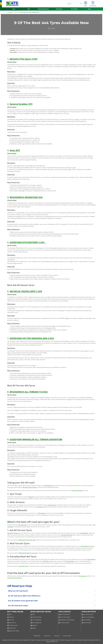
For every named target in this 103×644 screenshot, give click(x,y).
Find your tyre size (87, 614)
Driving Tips (59, 9)
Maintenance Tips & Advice (66, 620)
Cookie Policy (37, 636)
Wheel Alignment (36, 623)
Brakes (33, 628)
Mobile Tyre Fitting (13, 631)
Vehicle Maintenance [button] (43, 9)
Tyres (14, 9)
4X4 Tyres (11, 617)
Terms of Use (47, 636)
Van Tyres (11, 620)
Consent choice (67, 636)
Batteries (34, 625)
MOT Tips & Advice (64, 614)
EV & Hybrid (74, 9)
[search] (81, 4)
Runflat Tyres (12, 628)
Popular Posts (89, 612)
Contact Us (57, 636)
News (89, 9)
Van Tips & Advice (64, 623)
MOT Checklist (86, 623)
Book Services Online (41, 612)
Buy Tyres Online (15, 612)
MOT (29, 9)
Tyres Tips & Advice (64, 617)
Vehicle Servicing (36, 617)
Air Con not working (88, 617)
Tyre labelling (86, 620)
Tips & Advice (64, 612)
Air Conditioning (36, 620)
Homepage (10, 12)
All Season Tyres (12, 625)
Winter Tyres (11, 623)
